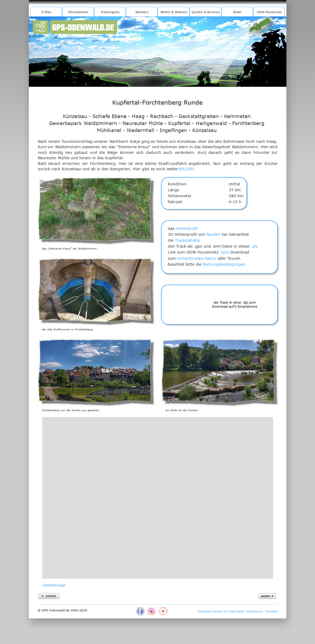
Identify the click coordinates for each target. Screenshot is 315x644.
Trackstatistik (187, 240)
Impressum (254, 611)
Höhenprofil (187, 228)
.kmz (224, 252)
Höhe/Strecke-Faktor (197, 258)
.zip (254, 246)
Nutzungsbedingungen (224, 264)
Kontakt (272, 611)
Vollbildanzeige (54, 585)
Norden (213, 234)
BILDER (186, 169)
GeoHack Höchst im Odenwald (220, 611)
